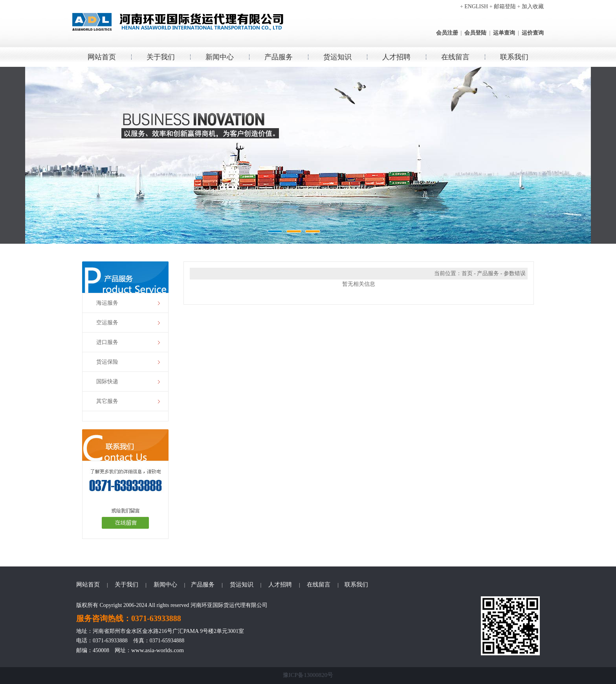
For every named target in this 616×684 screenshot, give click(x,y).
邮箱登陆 (505, 6)
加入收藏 (533, 6)
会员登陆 (475, 33)
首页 (467, 273)
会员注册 (447, 33)
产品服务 (279, 57)
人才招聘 (396, 57)
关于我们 (161, 57)
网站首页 (102, 57)
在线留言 (455, 57)
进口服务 (107, 342)
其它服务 (107, 401)
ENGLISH (476, 6)
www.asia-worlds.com (158, 650)
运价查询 (533, 33)
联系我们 (514, 57)
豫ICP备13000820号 (308, 675)
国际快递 (107, 382)
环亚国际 (308, 155)
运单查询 (504, 33)
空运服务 (107, 323)
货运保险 (107, 362)
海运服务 (107, 303)
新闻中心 (220, 57)
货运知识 (337, 57)
